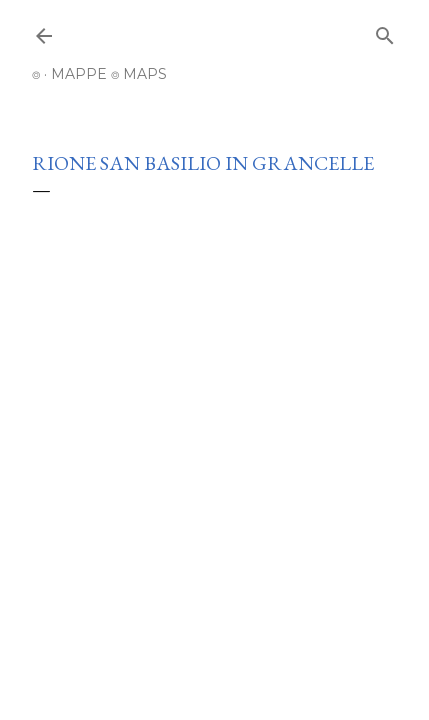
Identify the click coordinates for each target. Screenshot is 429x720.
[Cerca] (385, 31)
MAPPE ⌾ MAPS (109, 74)
